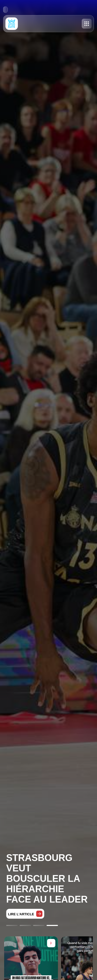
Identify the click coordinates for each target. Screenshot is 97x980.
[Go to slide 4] (52, 925)
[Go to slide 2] (25, 925)
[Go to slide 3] (39, 925)
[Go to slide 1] (12, 925)
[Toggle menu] (87, 24)
